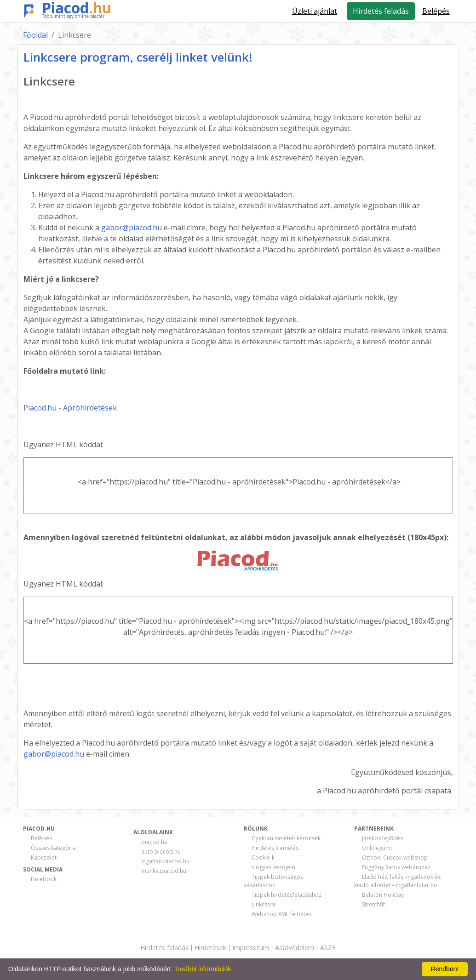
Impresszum (251, 948)
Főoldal (35, 35)
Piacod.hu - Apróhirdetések (70, 408)
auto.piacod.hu (161, 852)
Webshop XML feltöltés (281, 914)
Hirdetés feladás (381, 11)
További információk (203, 969)
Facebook (44, 879)
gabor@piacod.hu (132, 228)
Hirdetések (210, 948)
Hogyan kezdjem (273, 867)
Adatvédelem (295, 948)
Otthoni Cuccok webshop (395, 857)
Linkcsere (264, 904)
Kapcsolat (44, 857)
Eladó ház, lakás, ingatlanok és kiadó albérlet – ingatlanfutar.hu (397, 881)
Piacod (77, 8)
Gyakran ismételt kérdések (286, 838)
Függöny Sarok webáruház (396, 867)
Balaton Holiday (383, 895)
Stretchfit (373, 904)
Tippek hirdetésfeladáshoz (287, 895)
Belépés (41, 838)
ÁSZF (328, 948)
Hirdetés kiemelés (275, 848)
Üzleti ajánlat (315, 11)
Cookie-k (263, 857)
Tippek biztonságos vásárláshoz (273, 881)
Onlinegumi (377, 848)
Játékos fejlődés (382, 838)
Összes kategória (53, 848)
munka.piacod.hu (164, 871)
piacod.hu (154, 842)
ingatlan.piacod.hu (165, 861)
